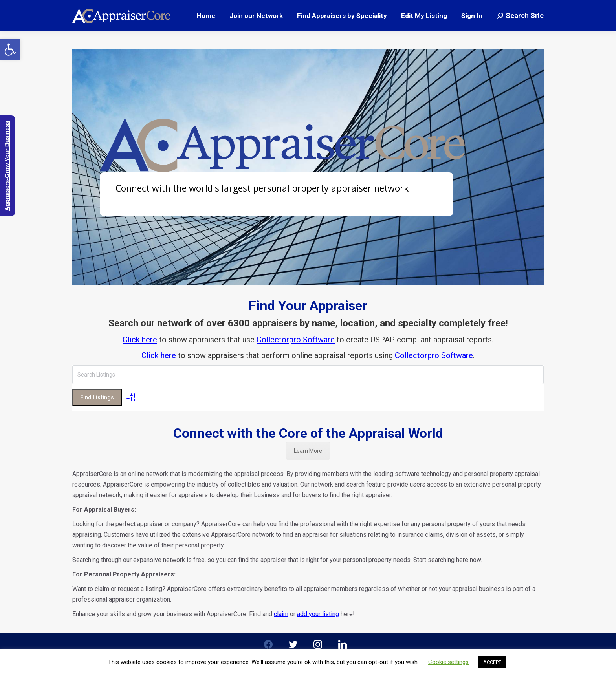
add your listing (318, 592)
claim (281, 592)
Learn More (308, 429)
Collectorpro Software (296, 340)
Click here (140, 340)
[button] (10, 49)
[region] (308, 167)
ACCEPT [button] (492, 662)
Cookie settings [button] (448, 662)
